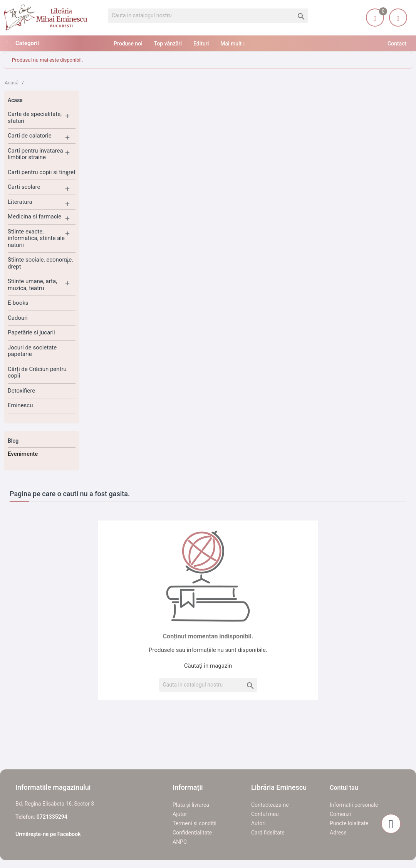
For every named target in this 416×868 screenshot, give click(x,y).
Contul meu (265, 814)
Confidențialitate (192, 833)
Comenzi (340, 814)
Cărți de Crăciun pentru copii (37, 373)
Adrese (338, 833)
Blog (13, 441)
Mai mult (231, 44)
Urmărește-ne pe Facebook (48, 834)
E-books (18, 303)
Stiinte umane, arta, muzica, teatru (32, 285)
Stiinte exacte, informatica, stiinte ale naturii (36, 238)
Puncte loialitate (349, 823)
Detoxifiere (21, 391)
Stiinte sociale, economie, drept (40, 263)
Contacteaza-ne (270, 805)
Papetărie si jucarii (31, 332)
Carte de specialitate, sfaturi (35, 118)
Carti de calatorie (30, 136)
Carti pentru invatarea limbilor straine (35, 154)
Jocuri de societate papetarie (32, 351)
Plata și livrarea (191, 805)
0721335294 (52, 817)
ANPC (180, 842)
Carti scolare (24, 187)
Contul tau (344, 788)
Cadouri (18, 318)
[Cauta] (208, 16)
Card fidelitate (268, 833)
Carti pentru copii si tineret (42, 172)
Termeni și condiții (195, 823)
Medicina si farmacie (34, 217)
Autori (258, 823)
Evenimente (23, 454)
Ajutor (180, 814)
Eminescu (20, 405)
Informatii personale (354, 805)
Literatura (20, 202)
